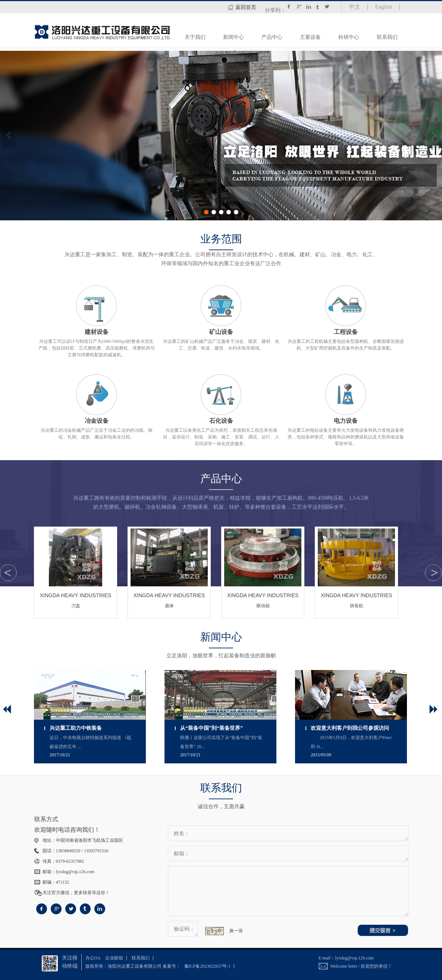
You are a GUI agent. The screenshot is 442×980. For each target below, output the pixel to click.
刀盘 (76, 599)
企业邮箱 (114, 958)
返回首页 (246, 7)
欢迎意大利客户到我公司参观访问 (350, 728)
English (384, 7)
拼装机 (356, 599)
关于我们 (195, 37)
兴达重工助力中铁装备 (76, 728)
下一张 (434, 135)
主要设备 (310, 37)
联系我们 (387, 37)
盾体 (169, 599)
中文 (355, 7)
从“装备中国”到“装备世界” (211, 728)
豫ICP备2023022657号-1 (208, 966)
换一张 (236, 931)
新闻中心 (233, 37)
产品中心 (272, 37)
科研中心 (349, 37)
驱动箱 (263, 599)
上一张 (8, 135)
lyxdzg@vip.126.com (354, 958)
